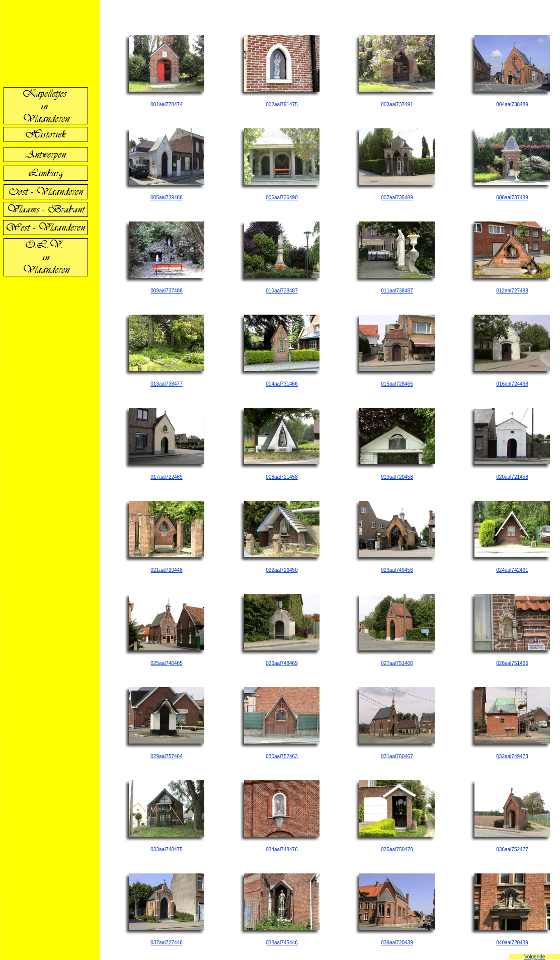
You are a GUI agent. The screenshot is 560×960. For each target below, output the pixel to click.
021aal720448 (166, 570)
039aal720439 (397, 943)
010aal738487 (282, 291)
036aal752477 (512, 850)
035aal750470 (397, 850)
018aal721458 (282, 477)
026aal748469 (282, 663)
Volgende (535, 957)
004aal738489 (512, 104)
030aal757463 (282, 756)
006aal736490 (282, 198)
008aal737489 (512, 198)
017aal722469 (166, 477)
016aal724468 (512, 384)
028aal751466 (512, 663)
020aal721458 (512, 477)
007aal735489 (397, 198)
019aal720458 (397, 477)
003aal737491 (397, 104)
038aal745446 (282, 943)
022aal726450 (282, 570)
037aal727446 (166, 943)
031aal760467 (397, 756)
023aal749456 (397, 570)
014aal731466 (282, 384)
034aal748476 (282, 850)
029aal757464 (166, 756)
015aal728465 (397, 384)
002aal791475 (282, 104)
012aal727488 (512, 291)
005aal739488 (166, 198)
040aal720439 (512, 943)
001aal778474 (166, 104)
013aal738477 (166, 384)
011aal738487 (397, 291)
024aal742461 (512, 570)
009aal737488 (166, 291)
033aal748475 (166, 850)
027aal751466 (397, 663)
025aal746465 (166, 663)
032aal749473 (512, 756)
